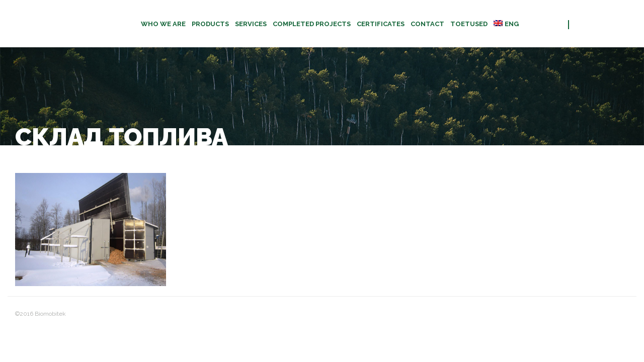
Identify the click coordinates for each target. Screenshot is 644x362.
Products (210, 24)
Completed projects (312, 24)
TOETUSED (469, 24)
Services (251, 24)
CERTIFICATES (381, 24)
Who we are (163, 24)
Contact (427, 24)
